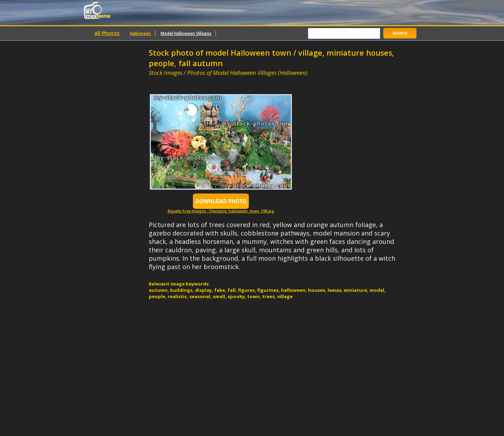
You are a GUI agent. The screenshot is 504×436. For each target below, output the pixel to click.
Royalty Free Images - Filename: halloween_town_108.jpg (221, 209)
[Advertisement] (231, 80)
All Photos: (107, 33)
